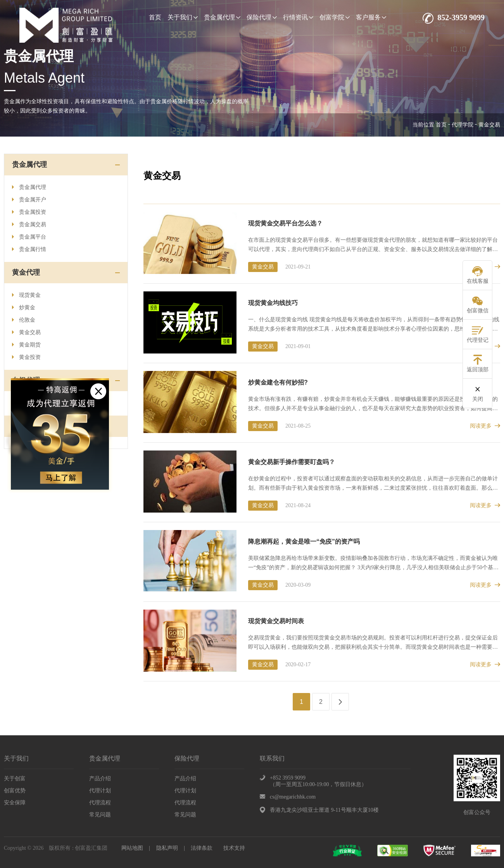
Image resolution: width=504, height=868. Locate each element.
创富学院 (335, 17)
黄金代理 (26, 272)
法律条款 (202, 848)
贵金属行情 (29, 249)
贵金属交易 (29, 224)
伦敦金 (24, 320)
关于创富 (15, 779)
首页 (155, 17)
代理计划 (100, 791)
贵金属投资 (29, 212)
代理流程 (100, 803)
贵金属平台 (29, 237)
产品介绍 (100, 779)
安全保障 (15, 803)
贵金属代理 (222, 17)
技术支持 (234, 848)
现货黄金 (26, 295)
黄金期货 (26, 345)
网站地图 (132, 848)
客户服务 (371, 17)
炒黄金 (24, 308)
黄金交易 (26, 332)
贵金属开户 (29, 200)
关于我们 (183, 17)
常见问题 (100, 815)
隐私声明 (167, 848)
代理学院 (463, 125)
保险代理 (262, 17)
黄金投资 (26, 357)
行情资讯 (298, 17)
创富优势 (15, 791)
